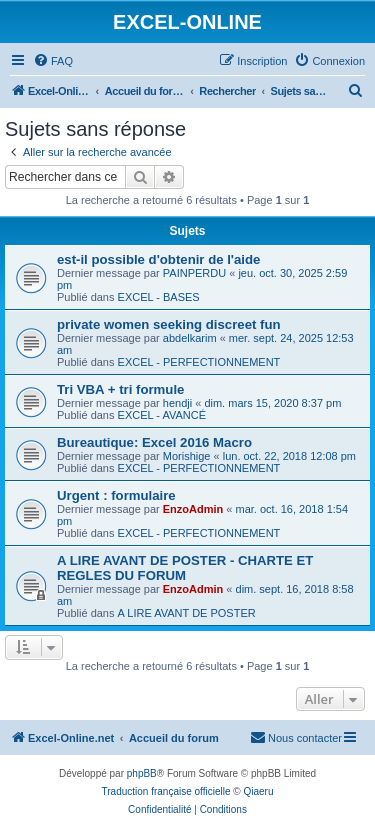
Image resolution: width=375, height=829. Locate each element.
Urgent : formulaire (116, 495)
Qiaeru (258, 791)
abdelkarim (190, 338)
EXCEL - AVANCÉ (162, 415)
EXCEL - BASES (159, 297)
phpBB (142, 773)
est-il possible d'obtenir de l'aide (158, 259)
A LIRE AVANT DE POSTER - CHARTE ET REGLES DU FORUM (185, 568)
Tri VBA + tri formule (120, 389)
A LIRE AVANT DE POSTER (187, 613)
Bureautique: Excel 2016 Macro (154, 442)
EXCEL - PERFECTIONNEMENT (199, 362)
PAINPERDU (194, 273)
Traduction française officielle (166, 791)
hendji (177, 403)
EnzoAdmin (193, 509)
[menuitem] (53, 61)
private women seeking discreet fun (169, 324)
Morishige (187, 456)
